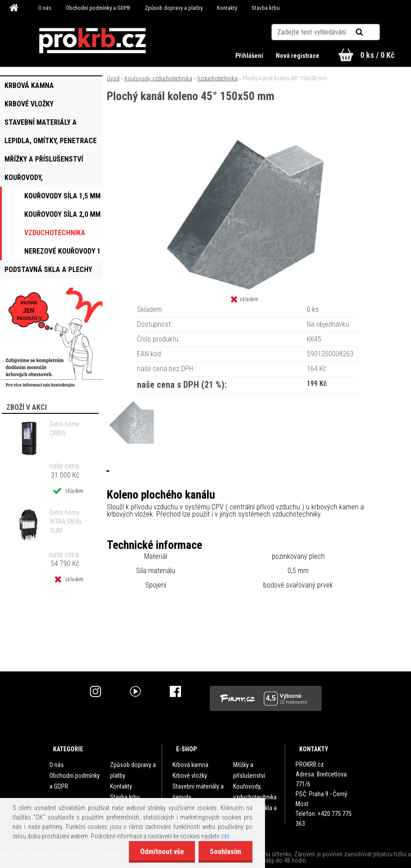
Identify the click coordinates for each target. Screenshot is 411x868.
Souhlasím (225, 852)
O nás (45, 8)
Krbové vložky (190, 776)
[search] (370, 32)
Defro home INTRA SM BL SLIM (66, 522)
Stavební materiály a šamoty (198, 792)
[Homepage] (15, 8)
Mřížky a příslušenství (249, 770)
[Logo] (93, 41)
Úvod (113, 78)
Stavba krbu (266, 8)
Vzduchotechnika (217, 78)
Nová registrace (298, 56)
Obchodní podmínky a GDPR (98, 8)
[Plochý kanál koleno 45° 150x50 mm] (245, 139)
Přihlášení (250, 56)
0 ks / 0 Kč (377, 55)
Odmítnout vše (162, 852)
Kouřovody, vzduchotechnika (158, 78)
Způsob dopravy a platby (174, 8)
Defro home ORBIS (64, 429)
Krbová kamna (190, 765)
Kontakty (227, 8)
